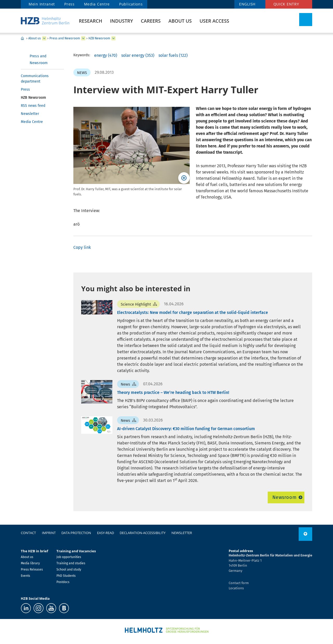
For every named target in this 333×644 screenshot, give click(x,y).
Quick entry (286, 4)
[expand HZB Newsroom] (113, 38)
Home (22, 38)
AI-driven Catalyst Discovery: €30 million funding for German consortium (186, 429)
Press (69, 4)
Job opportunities (69, 557)
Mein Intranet (42, 4)
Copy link (82, 247)
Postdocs (63, 582)
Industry (121, 21)
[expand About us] (44, 38)
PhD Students (66, 576)
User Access (214, 21)
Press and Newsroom (65, 38)
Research (91, 21)
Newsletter (30, 114)
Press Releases (32, 569)
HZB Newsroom (99, 38)
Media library (30, 563)
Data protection (76, 533)
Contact (28, 533)
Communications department (35, 79)
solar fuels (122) (173, 55)
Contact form (239, 583)
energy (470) (106, 55)
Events (25, 576)
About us (180, 21)
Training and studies (71, 563)
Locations (236, 588)
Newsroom (284, 497)
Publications (131, 4)
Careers (151, 21)
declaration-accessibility (143, 533)
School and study (69, 569)
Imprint (49, 533)
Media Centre (97, 4)
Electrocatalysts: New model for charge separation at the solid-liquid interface (193, 312)
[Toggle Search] (306, 20)
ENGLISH (247, 4)
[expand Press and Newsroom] (83, 38)
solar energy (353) (138, 55)
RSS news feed (33, 106)
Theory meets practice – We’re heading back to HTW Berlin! (173, 392)
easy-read (105, 533)
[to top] (305, 534)
